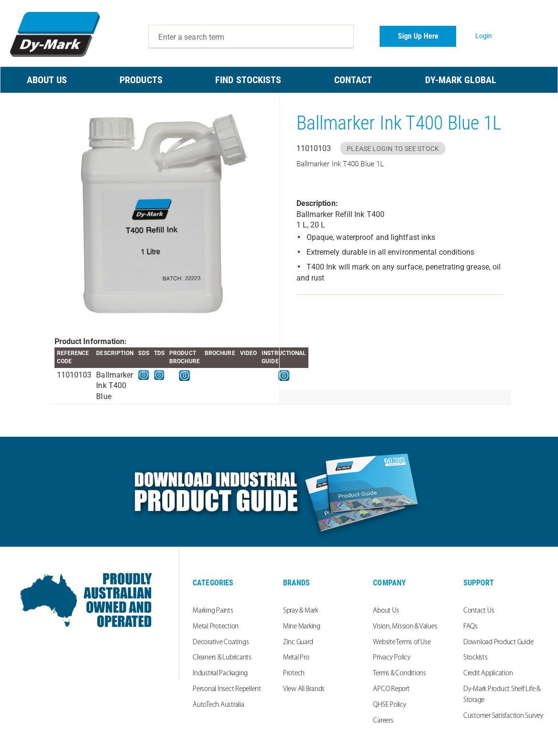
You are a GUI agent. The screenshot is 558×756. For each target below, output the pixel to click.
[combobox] (251, 37)
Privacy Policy (392, 658)
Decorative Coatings (221, 643)
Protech (294, 674)
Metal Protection (216, 627)
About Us (386, 611)
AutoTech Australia (219, 705)
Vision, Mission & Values (405, 627)
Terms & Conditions (399, 674)
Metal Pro (296, 658)
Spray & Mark (301, 611)
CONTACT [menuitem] (353, 80)
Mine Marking (302, 627)
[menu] (279, 80)
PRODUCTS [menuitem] (141, 80)
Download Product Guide (498, 643)
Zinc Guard (298, 643)
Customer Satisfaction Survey (503, 716)
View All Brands (304, 689)
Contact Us (479, 611)
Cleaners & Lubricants (222, 658)
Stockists (476, 658)
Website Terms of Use (402, 643)
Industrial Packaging (220, 674)
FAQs (470, 627)
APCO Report (391, 689)
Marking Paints (213, 611)
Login (484, 36)
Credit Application (488, 674)
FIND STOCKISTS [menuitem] (248, 80)
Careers (383, 721)
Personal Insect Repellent (227, 689)
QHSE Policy (389, 705)
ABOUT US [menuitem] (47, 80)
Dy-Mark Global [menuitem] (461, 80)
